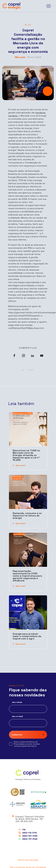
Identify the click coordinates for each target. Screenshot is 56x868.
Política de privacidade (28, 860)
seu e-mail (17, 716)
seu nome (17, 702)
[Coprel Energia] (11, 6)
